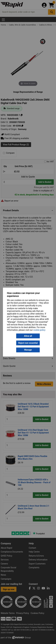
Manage (28, 350)
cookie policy (39, 330)
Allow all (28, 336)
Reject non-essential (28, 343)
